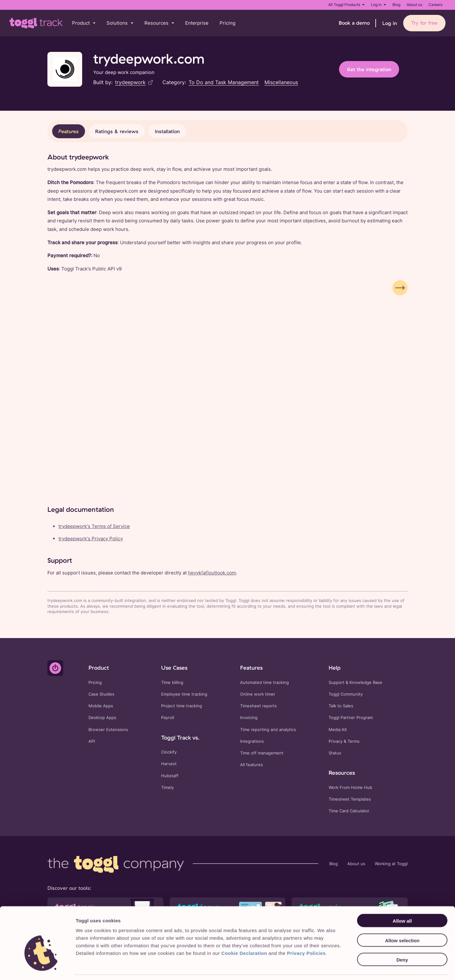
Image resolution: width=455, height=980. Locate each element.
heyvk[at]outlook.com (212, 573)
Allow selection (402, 921)
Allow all (402, 901)
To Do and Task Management (224, 82)
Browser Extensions (108, 730)
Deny (402, 940)
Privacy (336, 741)
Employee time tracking (184, 694)
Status (335, 753)
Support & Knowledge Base (355, 682)
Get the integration (369, 69)
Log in (379, 5)
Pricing (227, 23)
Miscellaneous (281, 82)
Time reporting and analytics (268, 730)
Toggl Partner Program (351, 718)
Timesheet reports (258, 706)
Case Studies (101, 694)
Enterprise (197, 23)
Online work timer (258, 694)
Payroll (168, 718)
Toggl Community (346, 694)
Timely (167, 788)
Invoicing (249, 718)
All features (252, 765)
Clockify (169, 752)
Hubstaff (170, 776)
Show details (324, 968)
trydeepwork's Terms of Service (94, 526)
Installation (167, 131)
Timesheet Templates (350, 799)
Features (69, 131)
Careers (435, 5)
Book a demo (354, 23)
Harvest (169, 764)
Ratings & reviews (117, 131)
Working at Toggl (391, 864)
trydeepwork (130, 82)
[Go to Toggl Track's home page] (36, 23)
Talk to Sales (341, 706)
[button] (84, 23)
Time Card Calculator (349, 811)
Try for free (424, 23)
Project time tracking (182, 706)
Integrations (252, 741)
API (92, 741)
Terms (354, 741)
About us (414, 5)
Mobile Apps (101, 706)
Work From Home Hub (350, 788)
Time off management (262, 753)
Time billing (172, 682)
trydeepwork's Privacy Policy (91, 539)
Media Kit (338, 730)
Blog (396, 5)
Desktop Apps (102, 718)
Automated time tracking (264, 682)
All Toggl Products (346, 5)
